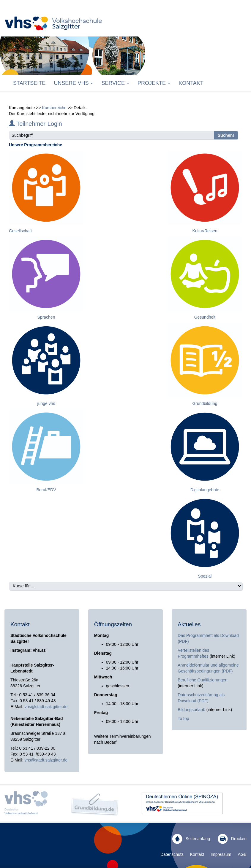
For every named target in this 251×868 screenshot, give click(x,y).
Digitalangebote (205, 490)
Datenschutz (172, 854)
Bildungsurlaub (191, 710)
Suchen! (226, 135)
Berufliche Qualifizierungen (202, 680)
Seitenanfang (191, 839)
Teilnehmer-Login (35, 124)
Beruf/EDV (46, 490)
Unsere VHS (73, 83)
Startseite (29, 83)
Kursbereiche (54, 108)
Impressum (221, 854)
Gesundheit (205, 317)
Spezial (205, 576)
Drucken (232, 839)
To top (183, 718)
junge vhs (46, 403)
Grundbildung (205, 403)
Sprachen (46, 317)
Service (115, 83)
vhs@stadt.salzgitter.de (46, 707)
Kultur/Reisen (205, 231)
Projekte (154, 83)
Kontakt (191, 83)
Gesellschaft (20, 231)
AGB (242, 854)
